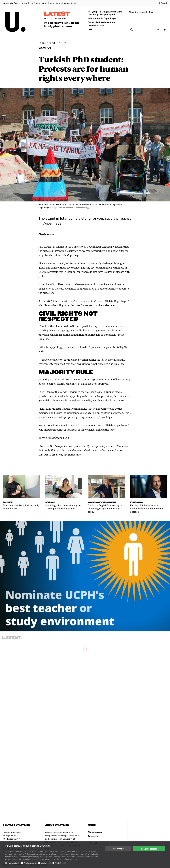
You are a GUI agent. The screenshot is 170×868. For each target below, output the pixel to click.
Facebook (55, 446)
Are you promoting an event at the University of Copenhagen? (105, 13)
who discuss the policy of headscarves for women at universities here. (77, 305)
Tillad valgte (118, 849)
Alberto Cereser (47, 234)
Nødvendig (14, 863)
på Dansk (163, 3)
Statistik (46, 863)
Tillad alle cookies (149, 849)
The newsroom (95, 832)
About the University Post (141, 12)
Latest (57, 14)
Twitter (43, 450)
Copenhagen (104, 284)
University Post (10, 3)
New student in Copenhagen (102, 18)
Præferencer (30, 863)
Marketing (61, 863)
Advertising (94, 836)
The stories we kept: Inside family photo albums (62, 24)
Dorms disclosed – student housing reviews (101, 24)
